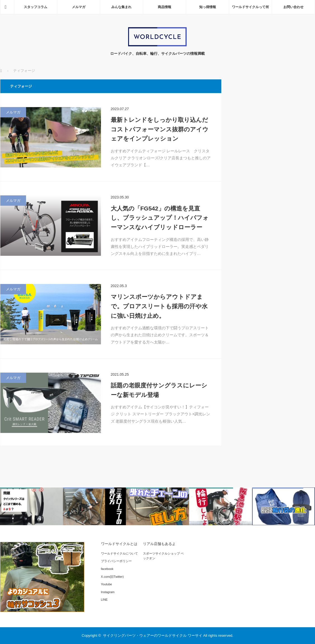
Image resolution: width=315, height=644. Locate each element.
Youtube (107, 584)
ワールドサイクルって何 (250, 7)
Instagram (108, 592)
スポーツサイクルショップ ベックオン (163, 556)
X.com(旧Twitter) (112, 577)
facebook (107, 569)
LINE (104, 600)
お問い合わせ (293, 7)
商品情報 (164, 7)
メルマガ (79, 7)
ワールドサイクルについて (119, 553)
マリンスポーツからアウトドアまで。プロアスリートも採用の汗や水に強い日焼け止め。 (159, 306)
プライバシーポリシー (116, 561)
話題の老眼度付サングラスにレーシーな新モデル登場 (159, 390)
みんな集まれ (121, 7)
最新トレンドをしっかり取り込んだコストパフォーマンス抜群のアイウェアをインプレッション (160, 129)
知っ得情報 (208, 7)
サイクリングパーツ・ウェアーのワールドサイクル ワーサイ (153, 635)
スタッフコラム (36, 7)
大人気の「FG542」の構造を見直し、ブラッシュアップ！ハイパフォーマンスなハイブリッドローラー (160, 218)
